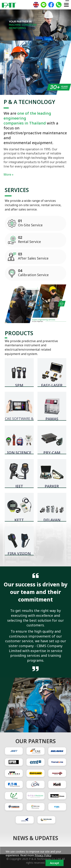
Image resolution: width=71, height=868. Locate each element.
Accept (54, 863)
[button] (5, 26)
